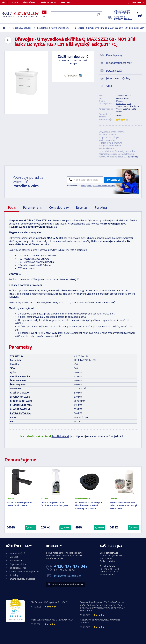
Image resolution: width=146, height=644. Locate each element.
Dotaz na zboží (114, 71)
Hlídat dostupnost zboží (119, 63)
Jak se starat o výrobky (118, 78)
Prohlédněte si (60, 436)
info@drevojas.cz (123, 104)
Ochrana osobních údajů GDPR (24, 571)
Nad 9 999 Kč (123, 18)
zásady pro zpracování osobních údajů (98, 186)
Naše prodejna (49, 2)
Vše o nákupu (30, 2)
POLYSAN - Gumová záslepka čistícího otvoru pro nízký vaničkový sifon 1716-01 (89, 505)
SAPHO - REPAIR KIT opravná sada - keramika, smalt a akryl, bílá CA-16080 (123, 505)
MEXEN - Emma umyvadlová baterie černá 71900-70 (20, 504)
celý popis (133, 157)
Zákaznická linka (123, 12)
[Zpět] (8, 40)
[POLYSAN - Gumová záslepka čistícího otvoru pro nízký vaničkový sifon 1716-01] (90, 482)
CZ (44, 12)
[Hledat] (76, 14)
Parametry (32, 207)
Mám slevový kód (18, 553)
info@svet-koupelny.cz (68, 576)
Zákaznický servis (18, 568)
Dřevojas (120, 101)
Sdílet (109, 86)
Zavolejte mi (113, 180)
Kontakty (66, 2)
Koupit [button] (32, 528)
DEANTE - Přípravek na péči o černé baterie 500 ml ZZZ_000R (55, 504)
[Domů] (5, 2)
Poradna (102, 207)
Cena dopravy (59, 207)
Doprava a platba (18, 564)
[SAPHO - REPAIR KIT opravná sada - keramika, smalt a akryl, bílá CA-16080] (124, 482)
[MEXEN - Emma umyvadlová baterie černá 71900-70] (22, 482)
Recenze (82, 207)
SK (44, 17)
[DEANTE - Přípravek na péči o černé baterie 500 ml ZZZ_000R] (56, 482)
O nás (13, 2)
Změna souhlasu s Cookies (22, 579)
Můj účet (14, 557)
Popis (12, 207)
